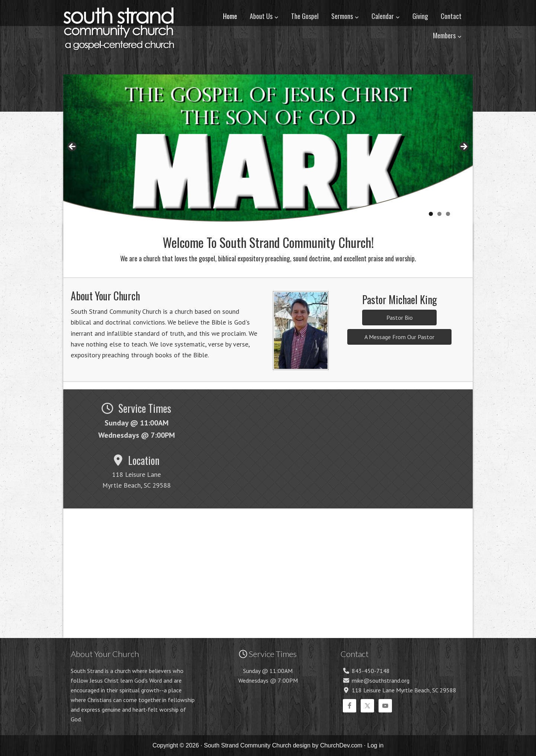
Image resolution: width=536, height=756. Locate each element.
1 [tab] (431, 214)
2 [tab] (439, 214)
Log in (376, 745)
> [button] (463, 147)
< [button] (73, 147)
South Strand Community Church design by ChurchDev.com (283, 745)
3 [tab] (448, 214)
